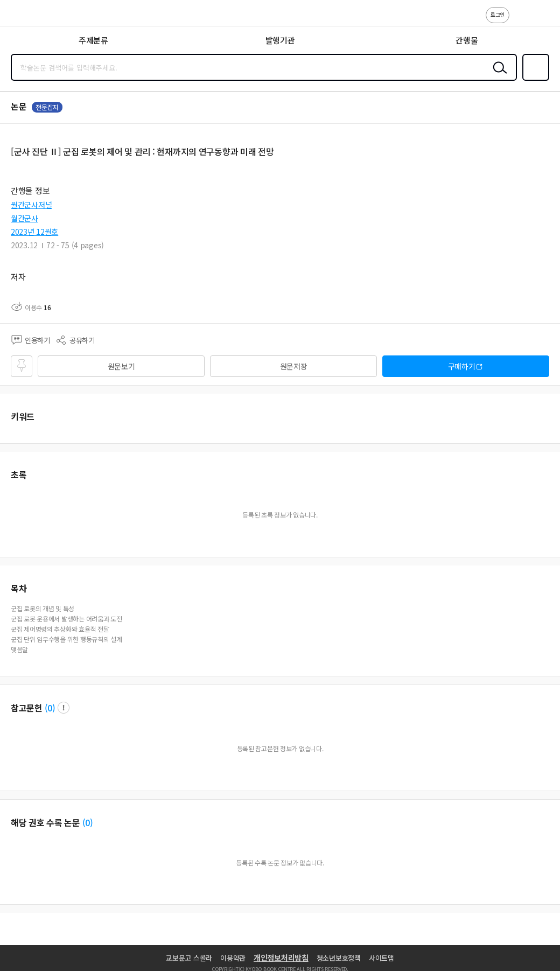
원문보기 (121, 366)
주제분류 (93, 40)
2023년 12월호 (34, 232)
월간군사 (24, 218)
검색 (498, 76)
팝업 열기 (64, 708)
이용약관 (233, 958)
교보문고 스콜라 (189, 958)
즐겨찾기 (534, 80)
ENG (543, 20)
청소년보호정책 (339, 958)
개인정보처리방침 (281, 958)
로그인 (498, 14)
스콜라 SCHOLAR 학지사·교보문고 (33, 17)
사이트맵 (381, 958)
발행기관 (280, 40)
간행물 (467, 40)
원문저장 (294, 366)
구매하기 (462, 366)
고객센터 (521, 20)
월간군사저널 (31, 205)
